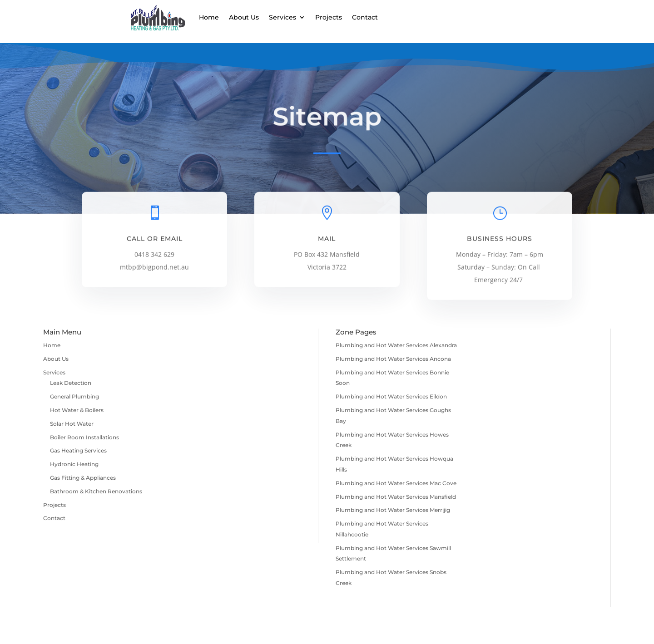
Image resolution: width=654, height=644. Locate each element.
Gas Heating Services (78, 450)
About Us (244, 17)
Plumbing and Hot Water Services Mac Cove (396, 483)
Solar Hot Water (72, 424)
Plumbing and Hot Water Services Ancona (393, 359)
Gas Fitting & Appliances (83, 478)
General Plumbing (74, 396)
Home (209, 17)
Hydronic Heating (74, 464)
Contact (365, 17)
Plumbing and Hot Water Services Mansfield (396, 497)
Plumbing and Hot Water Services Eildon (391, 396)
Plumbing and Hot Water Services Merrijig (393, 510)
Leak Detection (71, 383)
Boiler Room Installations (84, 437)
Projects (329, 17)
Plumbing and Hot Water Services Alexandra (396, 345)
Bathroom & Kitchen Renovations (96, 491)
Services (282, 17)
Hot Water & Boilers (77, 410)
